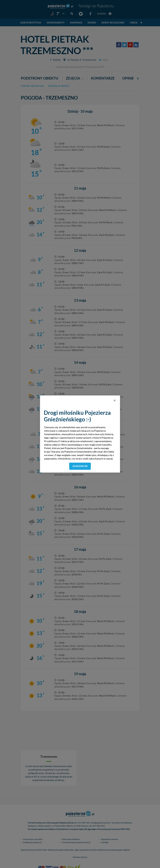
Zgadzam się (80, 466)
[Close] (115, 400)
